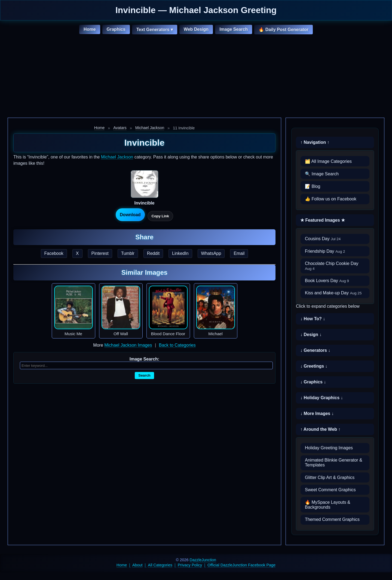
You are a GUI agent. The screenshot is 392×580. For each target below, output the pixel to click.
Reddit (153, 253)
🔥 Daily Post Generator (284, 30)
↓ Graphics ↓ (313, 382)
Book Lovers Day (327, 281)
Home (90, 29)
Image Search (234, 29)
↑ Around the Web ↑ (320, 429)
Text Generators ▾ (155, 30)
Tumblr (128, 253)
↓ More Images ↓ (317, 413)
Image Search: (144, 359)
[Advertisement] (196, 77)
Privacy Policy (190, 565)
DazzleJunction (203, 560)
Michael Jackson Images (128, 345)
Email (239, 253)
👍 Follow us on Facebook (331, 199)
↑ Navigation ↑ (315, 142)
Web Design (196, 29)
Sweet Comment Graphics (330, 490)
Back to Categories (177, 345)
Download (130, 215)
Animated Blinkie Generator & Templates (334, 463)
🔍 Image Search (322, 174)
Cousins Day (323, 239)
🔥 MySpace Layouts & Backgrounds (328, 505)
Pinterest (100, 253)
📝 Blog (313, 186)
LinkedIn (180, 253)
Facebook (54, 253)
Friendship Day (325, 251)
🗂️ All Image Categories (328, 161)
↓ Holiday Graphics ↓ (321, 398)
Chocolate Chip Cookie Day (332, 266)
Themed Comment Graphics (332, 519)
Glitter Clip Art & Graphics (330, 477)
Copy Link (160, 216)
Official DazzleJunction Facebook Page (241, 565)
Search (144, 375)
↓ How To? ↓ (313, 319)
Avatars (120, 128)
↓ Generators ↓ (315, 350)
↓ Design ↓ (311, 335)
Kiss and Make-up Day (333, 293)
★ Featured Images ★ (323, 220)
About (137, 565)
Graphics (116, 29)
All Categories (160, 565)
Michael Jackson (150, 128)
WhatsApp (211, 253)
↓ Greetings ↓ (314, 366)
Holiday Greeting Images (329, 448)
